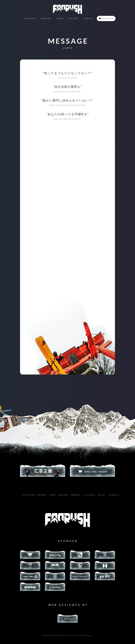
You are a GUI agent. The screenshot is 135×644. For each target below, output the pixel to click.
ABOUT (60, 18)
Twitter (102, 495)
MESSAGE (46, 18)
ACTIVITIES (30, 18)
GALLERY (74, 18)
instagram (114, 495)
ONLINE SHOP (106, 19)
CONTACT (89, 18)
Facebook (90, 495)
